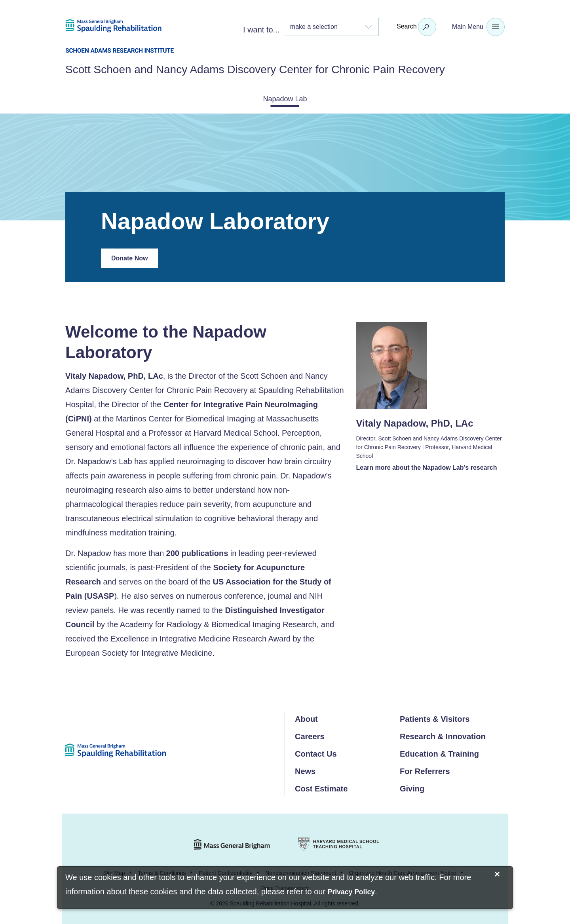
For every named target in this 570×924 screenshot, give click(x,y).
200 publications (197, 552)
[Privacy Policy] (351, 893)
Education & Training (439, 752)
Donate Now (135, 260)
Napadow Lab (285, 98)
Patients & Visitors (435, 717)
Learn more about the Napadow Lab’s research (419, 471)
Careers (310, 735)
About (306, 717)
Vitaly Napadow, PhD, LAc (114, 374)
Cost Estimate (321, 787)
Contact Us (316, 752)
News (305, 770)
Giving (412, 787)
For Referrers (425, 770)
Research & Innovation (443, 735)
